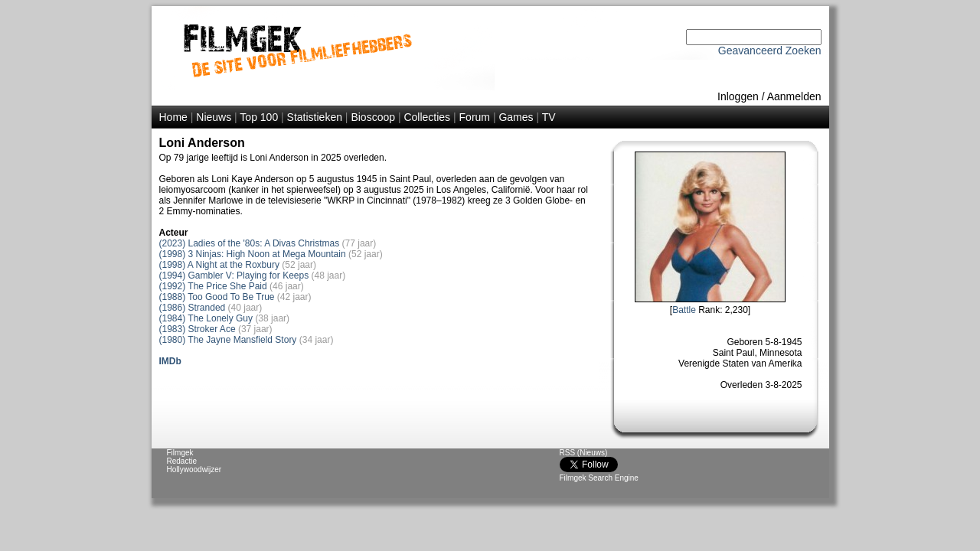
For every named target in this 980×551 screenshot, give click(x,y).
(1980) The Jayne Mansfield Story (228, 340)
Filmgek (180, 453)
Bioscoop (373, 117)
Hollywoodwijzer (194, 469)
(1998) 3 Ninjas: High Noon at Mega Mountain (253, 254)
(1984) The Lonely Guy (206, 318)
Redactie (182, 461)
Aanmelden (794, 96)
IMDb (170, 361)
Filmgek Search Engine (599, 478)
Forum (475, 117)
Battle (684, 310)
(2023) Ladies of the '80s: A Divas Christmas (250, 243)
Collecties (427, 117)
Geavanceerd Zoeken (770, 51)
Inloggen (738, 96)
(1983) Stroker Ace (198, 329)
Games (516, 117)
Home (173, 117)
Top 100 (259, 117)
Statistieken (315, 117)
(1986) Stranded (193, 308)
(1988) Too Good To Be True (217, 297)
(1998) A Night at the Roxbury (219, 265)
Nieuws (214, 117)
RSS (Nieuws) (584, 453)
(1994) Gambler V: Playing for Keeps (234, 275)
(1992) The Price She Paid (213, 286)
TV (549, 117)
